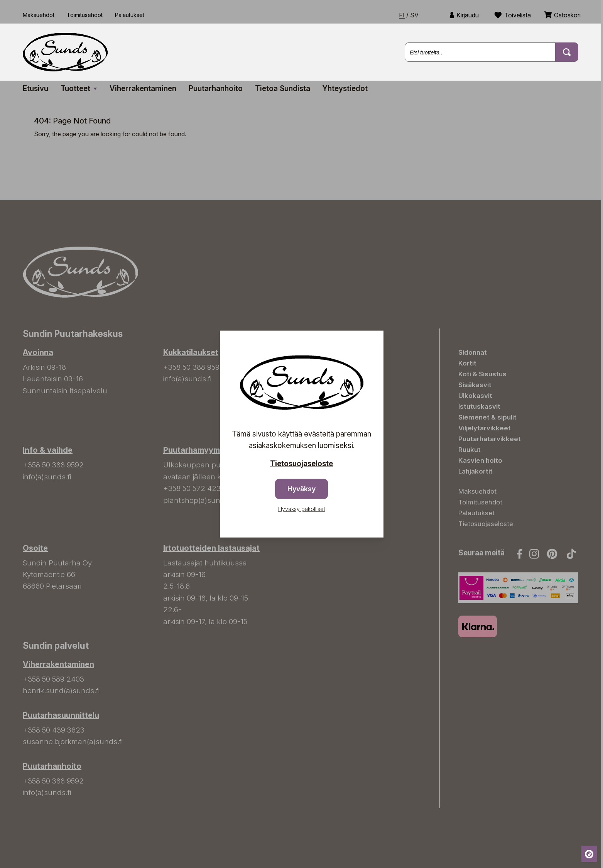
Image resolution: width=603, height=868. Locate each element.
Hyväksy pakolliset (302, 509)
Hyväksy (301, 489)
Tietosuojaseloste (301, 463)
